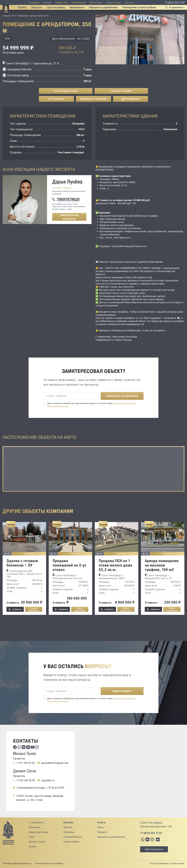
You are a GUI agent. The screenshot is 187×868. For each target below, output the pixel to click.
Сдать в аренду (59, 12)
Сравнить (17, 619)
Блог (32, 837)
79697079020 (68, 209)
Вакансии (47, 3)
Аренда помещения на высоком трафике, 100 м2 (162, 575)
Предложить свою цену (93, 109)
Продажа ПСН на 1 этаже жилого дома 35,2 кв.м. (116, 575)
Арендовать (80, 12)
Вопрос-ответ (62, 3)
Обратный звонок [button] (154, 849)
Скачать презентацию (66, 101)
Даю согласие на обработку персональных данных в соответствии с (91, 414)
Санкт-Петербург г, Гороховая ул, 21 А (31, 73)
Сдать (101, 827)
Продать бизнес (114, 3)
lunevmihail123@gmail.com (55, 763)
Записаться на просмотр (69, 227)
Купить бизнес (96, 3)
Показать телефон (121, 101)
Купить (25, 12)
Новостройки (71, 842)
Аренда (68, 827)
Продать (40, 12)
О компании (34, 3)
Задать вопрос (122, 691)
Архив (32, 846)
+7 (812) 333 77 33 (175, 2)
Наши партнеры (39, 832)
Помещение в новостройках (142, 12)
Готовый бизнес (73, 837)
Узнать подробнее (34, 619)
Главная (6, 25)
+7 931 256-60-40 (26, 780)
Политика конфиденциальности (17, 863)
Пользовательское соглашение (49, 863)
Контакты (129, 3)
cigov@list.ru (48, 780)
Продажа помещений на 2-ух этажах (69, 575)
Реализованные (79, 3)
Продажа (69, 832)
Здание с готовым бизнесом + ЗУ (22, 573)
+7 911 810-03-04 (25, 763)
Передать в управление (106, 12)
